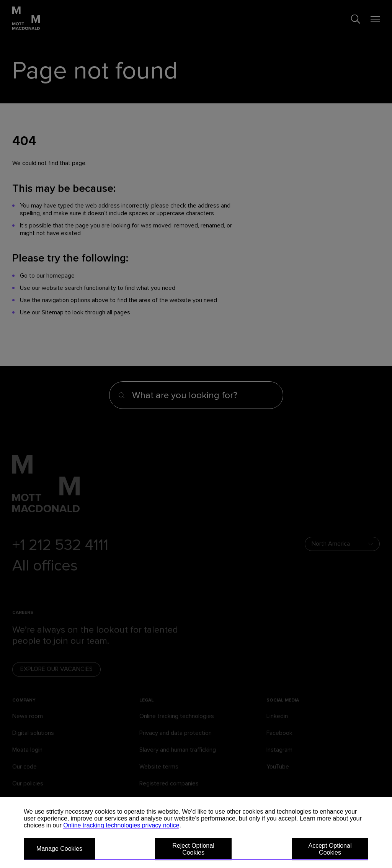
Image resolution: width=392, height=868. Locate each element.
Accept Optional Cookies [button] (330, 849)
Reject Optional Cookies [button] (193, 849)
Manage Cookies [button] (59, 849)
